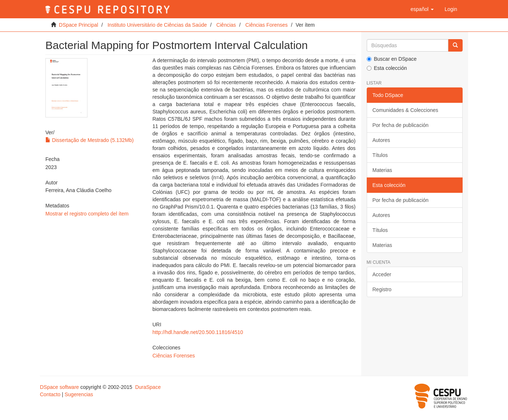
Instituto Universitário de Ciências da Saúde (157, 25)
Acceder (382, 274)
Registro (382, 289)
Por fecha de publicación (401, 125)
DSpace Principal (79, 25)
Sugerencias (79, 394)
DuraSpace (148, 387)
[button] (422, 9)
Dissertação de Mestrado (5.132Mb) (89, 140)
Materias (382, 170)
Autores (381, 140)
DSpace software (59, 387)
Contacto (50, 394)
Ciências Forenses (266, 25)
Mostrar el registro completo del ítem (87, 214)
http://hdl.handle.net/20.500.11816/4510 (198, 332)
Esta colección (387, 68)
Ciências (226, 25)
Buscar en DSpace (392, 59)
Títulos (380, 155)
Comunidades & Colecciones (406, 110)
